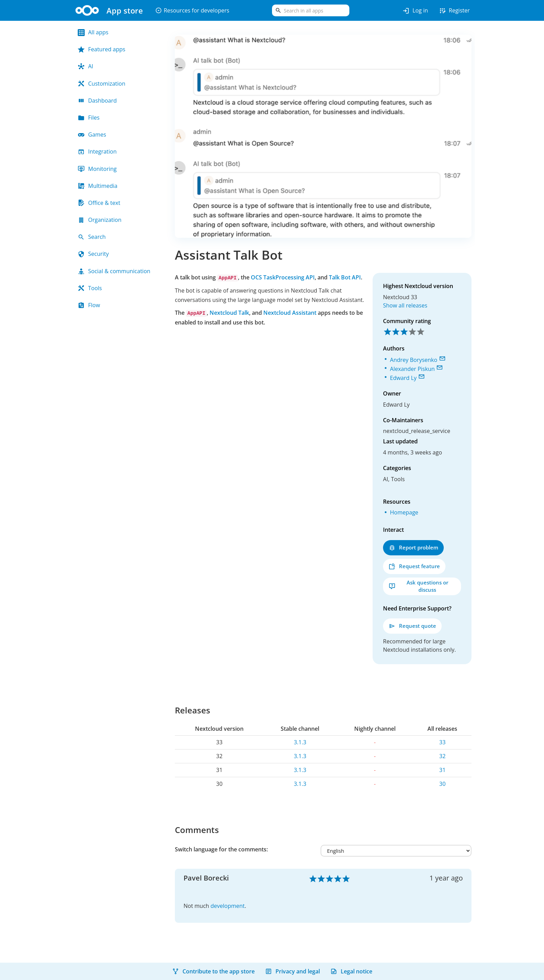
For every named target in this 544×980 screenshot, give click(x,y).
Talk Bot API (345, 277)
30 (442, 784)
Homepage (404, 512)
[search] (311, 10)
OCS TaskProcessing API (283, 277)
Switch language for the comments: (221, 849)
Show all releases (405, 305)
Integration (97, 151)
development (228, 906)
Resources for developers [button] (192, 10)
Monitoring (97, 169)
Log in (415, 11)
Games (92, 135)
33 (442, 742)
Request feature (414, 566)
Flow (89, 305)
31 (442, 770)
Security (93, 254)
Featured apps (101, 49)
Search (92, 237)
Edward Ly (403, 378)
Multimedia (98, 186)
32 (442, 756)
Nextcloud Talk (229, 313)
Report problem (413, 548)
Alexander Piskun (412, 369)
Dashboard (97, 101)
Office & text (99, 203)
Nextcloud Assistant (290, 313)
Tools (90, 288)
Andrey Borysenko (414, 360)
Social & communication (114, 271)
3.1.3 (300, 742)
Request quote (412, 626)
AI (86, 66)
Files (89, 118)
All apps (93, 32)
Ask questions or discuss (418, 586)
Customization (101, 84)
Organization (100, 220)
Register (454, 11)
